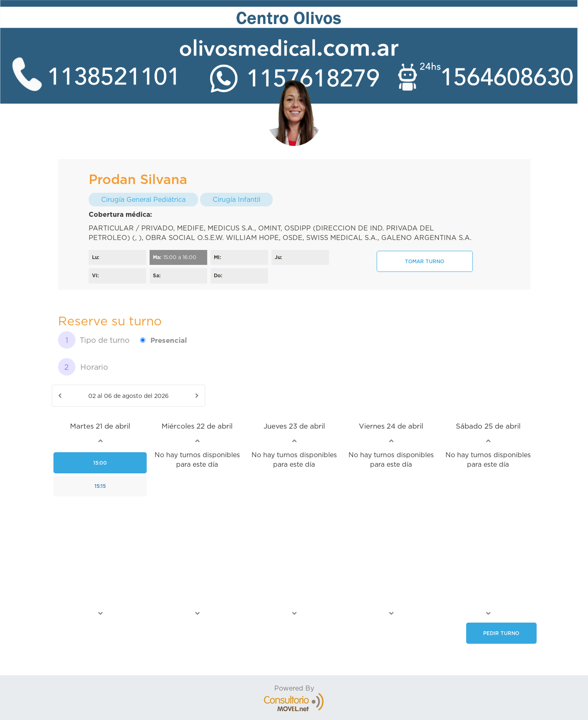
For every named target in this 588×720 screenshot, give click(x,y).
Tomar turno (425, 261)
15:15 (100, 486)
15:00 (100, 463)
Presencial (169, 340)
